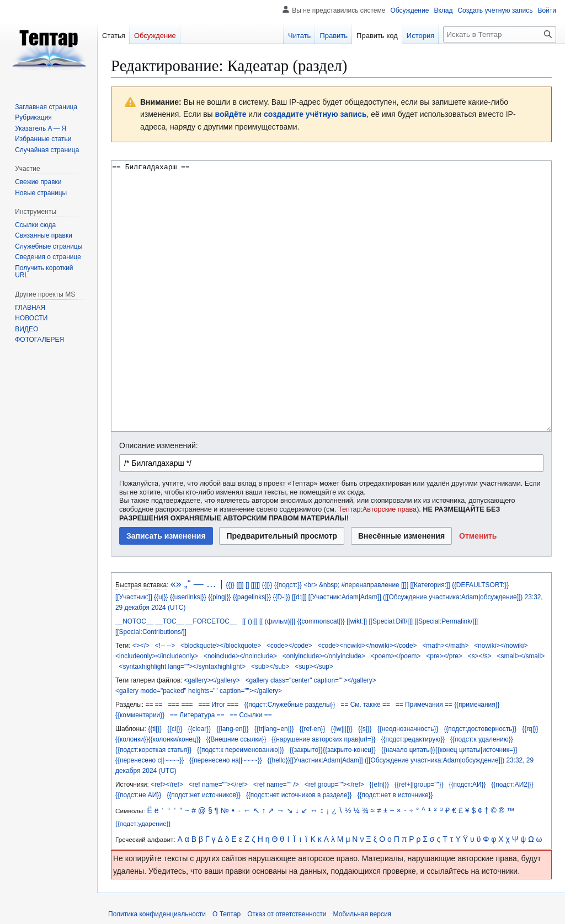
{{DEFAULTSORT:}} (480, 585)
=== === (180, 705)
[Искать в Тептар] (500, 34)
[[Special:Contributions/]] (151, 632)
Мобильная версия (363, 914)
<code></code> (289, 646)
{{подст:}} (288, 585)
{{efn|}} (380, 785)
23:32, (534, 597)
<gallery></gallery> (212, 680)
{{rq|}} (530, 729)
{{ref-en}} (313, 729)
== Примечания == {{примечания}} (448, 705)
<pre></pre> (444, 656)
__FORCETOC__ (211, 621)
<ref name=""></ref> (218, 785)
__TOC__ (170, 621)
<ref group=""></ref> (334, 785)
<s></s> (480, 656)
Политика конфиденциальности (157, 914)
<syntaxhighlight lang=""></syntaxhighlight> (183, 667)
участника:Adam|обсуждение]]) (476, 597)
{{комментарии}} (140, 715)
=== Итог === (218, 705)
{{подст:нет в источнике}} (395, 795)
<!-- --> (165, 646)
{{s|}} (365, 729)
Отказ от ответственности (287, 914)
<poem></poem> (396, 656)
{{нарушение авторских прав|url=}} (323, 739)
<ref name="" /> (276, 785)
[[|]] (255, 585)
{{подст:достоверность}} (480, 729)
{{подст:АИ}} (468, 785)
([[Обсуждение (405, 597)
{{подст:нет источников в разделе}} (299, 795)
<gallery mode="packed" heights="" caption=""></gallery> (199, 691)
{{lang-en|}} (233, 729)
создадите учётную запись (315, 114)
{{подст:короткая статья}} (153, 750)
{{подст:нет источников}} (204, 795)
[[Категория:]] (430, 585)
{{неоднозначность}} (408, 729)
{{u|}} (161, 597)
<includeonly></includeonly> (157, 656)
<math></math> (445, 646)
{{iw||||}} (341, 729)
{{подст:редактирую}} (413, 739)
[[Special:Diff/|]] (391, 621)
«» (176, 584)
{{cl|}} (175, 729)
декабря (137, 608)
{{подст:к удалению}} (482, 739)
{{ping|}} (219, 597)
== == (154, 705)
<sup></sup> (314, 667)
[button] (478, 536)
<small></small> (521, 656)
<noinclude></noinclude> (240, 656)
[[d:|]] (299, 597)
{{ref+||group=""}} (419, 785)
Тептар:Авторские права (377, 509)
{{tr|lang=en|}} (274, 729)
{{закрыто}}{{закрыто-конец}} (333, 750)
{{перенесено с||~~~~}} (150, 760)
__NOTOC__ (134, 621)
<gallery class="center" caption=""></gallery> (311, 680)
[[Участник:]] (134, 597)
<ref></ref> (167, 785)
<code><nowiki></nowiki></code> (367, 646)
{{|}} (267, 585)
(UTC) (177, 608)
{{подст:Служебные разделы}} (289, 705)
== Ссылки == (250, 715)
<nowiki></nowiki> (501, 646)
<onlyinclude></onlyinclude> (324, 656)
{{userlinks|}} (188, 597)
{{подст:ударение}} (143, 823)
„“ (188, 584)
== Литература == (197, 715)
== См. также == (365, 705)
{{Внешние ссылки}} (236, 739)
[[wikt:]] (357, 621)
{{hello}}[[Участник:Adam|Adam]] (315, 760)
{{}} (230, 585)
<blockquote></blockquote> (221, 646)
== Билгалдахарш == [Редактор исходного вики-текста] (331, 296)
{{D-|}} (281, 597)
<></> (141, 646)
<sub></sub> (270, 667)
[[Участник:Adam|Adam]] (345, 597)
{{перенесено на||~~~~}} (226, 760)
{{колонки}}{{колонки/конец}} (158, 739)
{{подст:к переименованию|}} (241, 750)
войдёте (231, 114)
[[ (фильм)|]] (277, 621)
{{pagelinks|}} (252, 597)
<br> (310, 585)
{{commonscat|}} (321, 621)
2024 (158, 608)
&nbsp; (329, 585)
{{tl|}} (155, 729)
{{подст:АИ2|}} (512, 785)
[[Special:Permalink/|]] (446, 621)
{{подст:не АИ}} (138, 795)
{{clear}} (200, 729)
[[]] (240, 585)
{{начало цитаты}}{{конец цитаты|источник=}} (449, 750)
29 (119, 608)
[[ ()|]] (250, 621)
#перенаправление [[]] (375, 585)
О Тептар (226, 914)
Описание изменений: (159, 445)
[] (247, 585)
